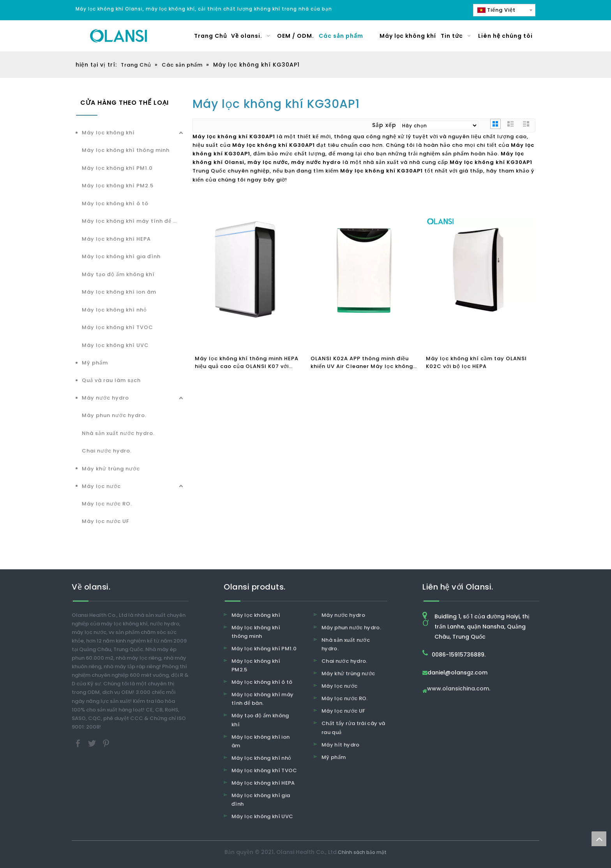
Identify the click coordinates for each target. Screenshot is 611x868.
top (599, 839)
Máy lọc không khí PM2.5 (118, 186)
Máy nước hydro (105, 398)
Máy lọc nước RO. (107, 504)
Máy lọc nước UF (106, 521)
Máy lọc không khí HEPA (116, 239)
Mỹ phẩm (95, 363)
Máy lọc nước (101, 486)
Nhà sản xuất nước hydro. (118, 433)
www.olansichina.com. (459, 689)
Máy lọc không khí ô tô (115, 203)
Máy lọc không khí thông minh (126, 150)
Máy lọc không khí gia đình (121, 256)
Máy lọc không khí (108, 133)
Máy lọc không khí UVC (115, 345)
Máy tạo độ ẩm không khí (118, 274)
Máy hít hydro (341, 745)
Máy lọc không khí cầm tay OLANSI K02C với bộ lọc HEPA (476, 362)
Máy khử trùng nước (111, 469)
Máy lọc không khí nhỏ (114, 310)
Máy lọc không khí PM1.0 (117, 168)
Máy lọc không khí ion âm (119, 292)
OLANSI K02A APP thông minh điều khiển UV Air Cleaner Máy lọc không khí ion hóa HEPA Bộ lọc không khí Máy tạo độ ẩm (362, 363)
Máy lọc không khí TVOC (117, 327)
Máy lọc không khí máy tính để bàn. (133, 221)
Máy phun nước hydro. (114, 415)
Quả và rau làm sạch (111, 380)
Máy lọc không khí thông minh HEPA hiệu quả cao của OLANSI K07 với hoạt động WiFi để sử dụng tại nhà (247, 363)
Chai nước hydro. (107, 451)
